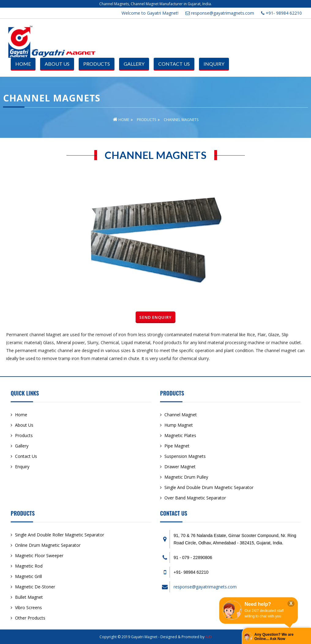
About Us (57, 64)
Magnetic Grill (28, 576)
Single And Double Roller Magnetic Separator (60, 535)
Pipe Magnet (177, 446)
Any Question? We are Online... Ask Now (274, 637)
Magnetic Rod (29, 566)
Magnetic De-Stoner (35, 587)
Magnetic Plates (180, 435)
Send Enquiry (155, 317)
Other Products (30, 618)
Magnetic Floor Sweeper (39, 556)
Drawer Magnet (180, 467)
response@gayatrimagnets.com (220, 13)
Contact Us (174, 64)
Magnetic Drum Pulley (186, 477)
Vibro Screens (28, 607)
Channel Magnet (181, 415)
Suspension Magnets (185, 456)
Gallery (134, 64)
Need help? (258, 604)
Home (23, 64)
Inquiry (214, 64)
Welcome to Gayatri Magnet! (150, 13)
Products (97, 64)
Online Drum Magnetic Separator (48, 545)
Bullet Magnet (29, 597)
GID (209, 637)
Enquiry (22, 467)
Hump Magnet (179, 425)
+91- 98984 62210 (281, 13)
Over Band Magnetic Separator (195, 498)
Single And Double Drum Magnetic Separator (209, 487)
